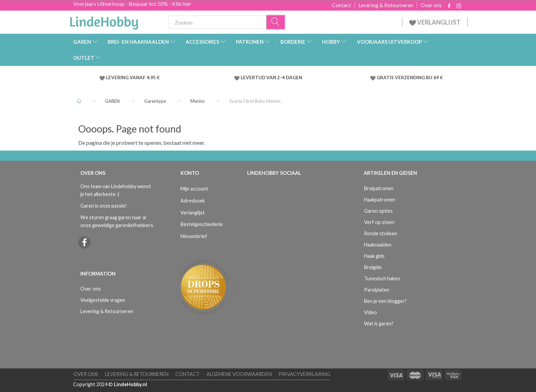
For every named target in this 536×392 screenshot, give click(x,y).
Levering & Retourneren (386, 5)
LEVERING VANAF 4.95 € (133, 78)
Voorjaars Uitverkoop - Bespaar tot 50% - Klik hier (132, 4)
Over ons (431, 5)
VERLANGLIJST (435, 22)
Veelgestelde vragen (103, 300)
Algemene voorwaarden (239, 374)
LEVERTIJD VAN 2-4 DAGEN (271, 78)
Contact (341, 5)
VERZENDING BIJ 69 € (419, 78)
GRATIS (386, 78)
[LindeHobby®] (104, 21)
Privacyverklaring (304, 374)
